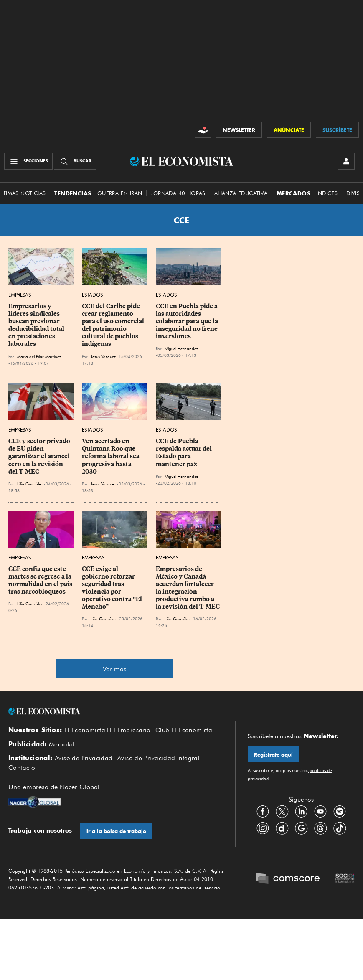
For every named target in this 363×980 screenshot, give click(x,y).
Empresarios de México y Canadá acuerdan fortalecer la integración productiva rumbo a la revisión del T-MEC (188, 588)
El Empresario (130, 730)
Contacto (22, 768)
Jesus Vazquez (103, 356)
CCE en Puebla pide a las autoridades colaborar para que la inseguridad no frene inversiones (188, 321)
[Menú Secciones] (28, 161)
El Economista (85, 730)
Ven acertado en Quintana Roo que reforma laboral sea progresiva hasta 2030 (111, 456)
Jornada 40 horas (178, 193)
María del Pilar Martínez (39, 356)
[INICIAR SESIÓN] (346, 161)
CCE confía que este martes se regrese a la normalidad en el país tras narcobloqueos (41, 580)
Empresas (20, 295)
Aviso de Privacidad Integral (159, 758)
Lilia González (30, 484)
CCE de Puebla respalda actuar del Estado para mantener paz (184, 452)
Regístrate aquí (273, 755)
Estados (92, 295)
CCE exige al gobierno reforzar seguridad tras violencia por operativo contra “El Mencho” (113, 588)
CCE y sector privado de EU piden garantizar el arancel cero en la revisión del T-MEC (40, 456)
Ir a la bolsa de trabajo (116, 831)
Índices (327, 193)
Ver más (115, 669)
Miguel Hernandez (181, 348)
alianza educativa (241, 193)
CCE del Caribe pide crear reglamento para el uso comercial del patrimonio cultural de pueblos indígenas (114, 325)
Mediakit (62, 744)
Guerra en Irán (120, 193)
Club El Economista (184, 730)
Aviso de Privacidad (84, 758)
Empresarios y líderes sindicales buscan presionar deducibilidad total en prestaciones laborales (37, 325)
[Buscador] (75, 161)
